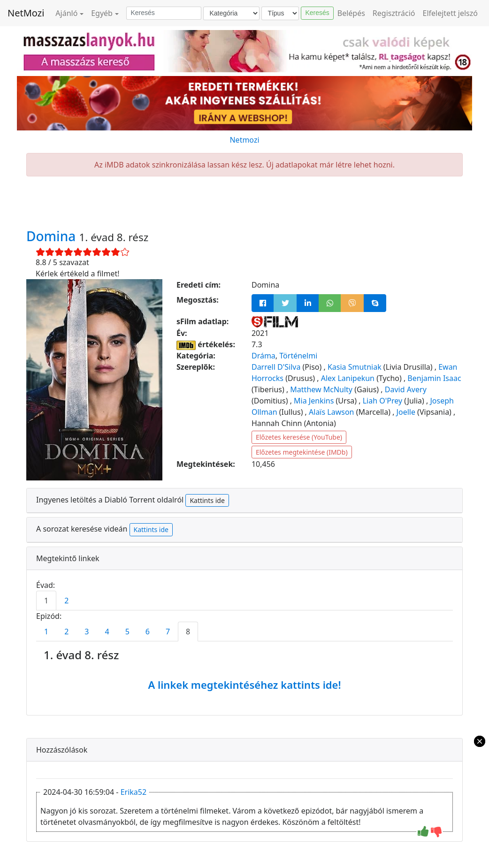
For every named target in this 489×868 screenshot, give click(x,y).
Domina (53, 236)
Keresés (317, 13)
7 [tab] (168, 632)
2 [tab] (66, 601)
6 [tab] (148, 632)
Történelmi (298, 356)
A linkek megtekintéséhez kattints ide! (244, 685)
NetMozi (26, 13)
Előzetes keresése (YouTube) (299, 437)
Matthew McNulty (321, 389)
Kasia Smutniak (355, 367)
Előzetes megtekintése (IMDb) (302, 452)
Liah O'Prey (382, 401)
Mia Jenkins (314, 401)
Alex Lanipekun (348, 378)
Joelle (406, 412)
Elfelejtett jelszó (451, 13)
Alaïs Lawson (331, 412)
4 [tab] (107, 632)
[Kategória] (231, 13)
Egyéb (102, 13)
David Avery (406, 389)
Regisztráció (394, 13)
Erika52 (134, 792)
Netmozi (244, 140)
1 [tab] (46, 601)
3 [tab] (87, 632)
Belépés (351, 13)
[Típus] (280, 13)
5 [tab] (127, 632)
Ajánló (66, 13)
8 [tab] (188, 632)
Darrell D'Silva (276, 367)
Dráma (264, 356)
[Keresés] (164, 13)
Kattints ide (207, 500)
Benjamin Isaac (434, 378)
